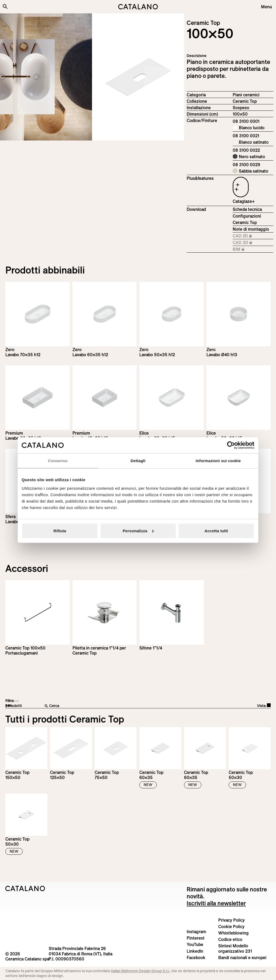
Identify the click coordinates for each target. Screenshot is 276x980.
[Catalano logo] (138, 7)
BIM (250, 249)
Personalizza (138, 531)
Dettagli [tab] (138, 461)
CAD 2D (250, 236)
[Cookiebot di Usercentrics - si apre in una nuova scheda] (231, 445)
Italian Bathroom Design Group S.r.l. (140, 971)
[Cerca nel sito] (5, 6)
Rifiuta (60, 531)
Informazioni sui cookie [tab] (218, 461)
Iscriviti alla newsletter (216, 903)
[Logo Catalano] (25, 888)
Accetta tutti (216, 531)
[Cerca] (107, 706)
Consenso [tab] (58, 461)
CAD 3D (250, 243)
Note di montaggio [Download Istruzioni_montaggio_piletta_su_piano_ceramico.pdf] (251, 229)
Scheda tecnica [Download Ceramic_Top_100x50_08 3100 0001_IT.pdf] (247, 209)
